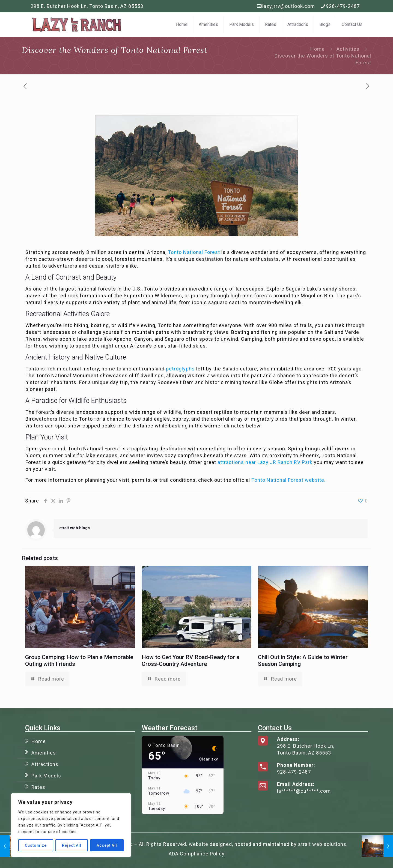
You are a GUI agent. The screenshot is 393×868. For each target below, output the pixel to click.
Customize (36, 845)
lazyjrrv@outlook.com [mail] (289, 6)
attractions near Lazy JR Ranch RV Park (265, 462)
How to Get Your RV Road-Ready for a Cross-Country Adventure (190, 661)
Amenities (44, 753)
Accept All (107, 845)
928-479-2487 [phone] (343, 6)
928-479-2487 (294, 772)
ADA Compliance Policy (197, 854)
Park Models (46, 776)
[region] (71, 825)
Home (318, 49)
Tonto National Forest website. (288, 480)
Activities (348, 49)
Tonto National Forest (194, 252)
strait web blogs (75, 528)
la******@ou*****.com (304, 791)
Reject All (72, 845)
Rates (38, 787)
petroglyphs (180, 369)
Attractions (45, 764)
